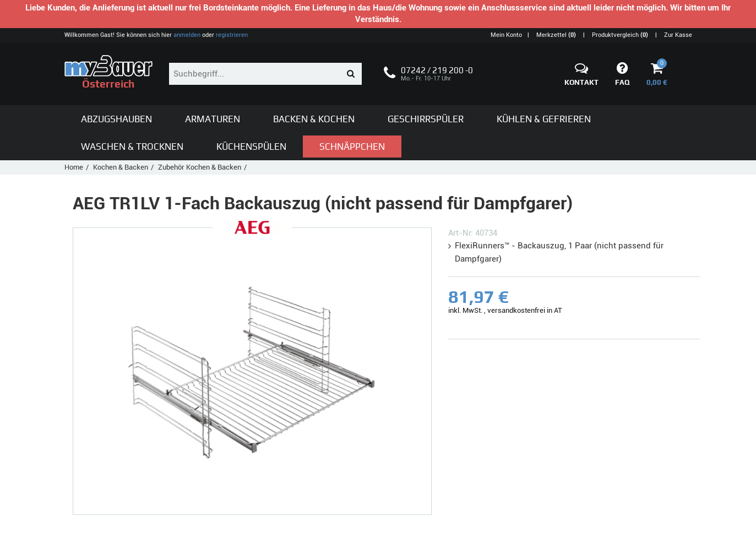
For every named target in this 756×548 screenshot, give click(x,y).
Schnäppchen (352, 147)
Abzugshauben (116, 119)
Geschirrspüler (426, 119)
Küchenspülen (251, 147)
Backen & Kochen (314, 119)
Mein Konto (506, 35)
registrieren (232, 35)
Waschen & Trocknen (132, 147)
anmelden (187, 35)
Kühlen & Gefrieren (544, 119)
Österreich (108, 72)
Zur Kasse (678, 35)
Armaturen (213, 119)
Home (74, 167)
